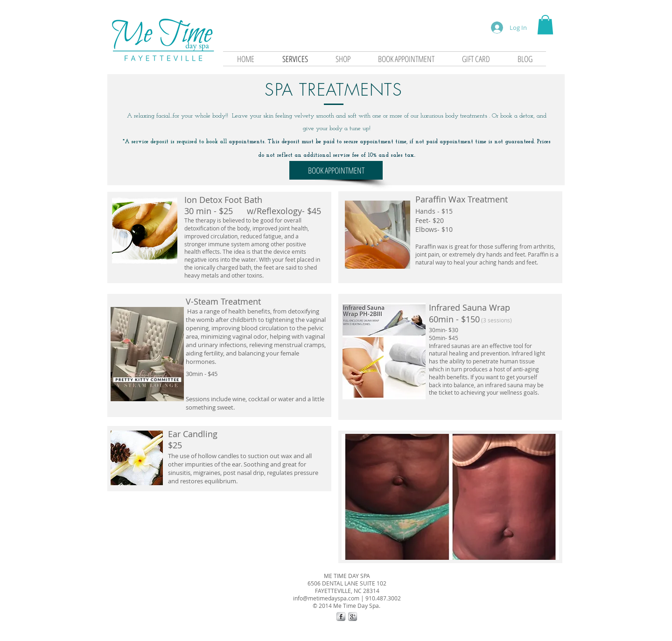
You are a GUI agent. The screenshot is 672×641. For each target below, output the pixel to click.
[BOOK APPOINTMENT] (336, 170)
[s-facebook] (341, 617)
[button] (545, 25)
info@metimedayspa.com (326, 598)
